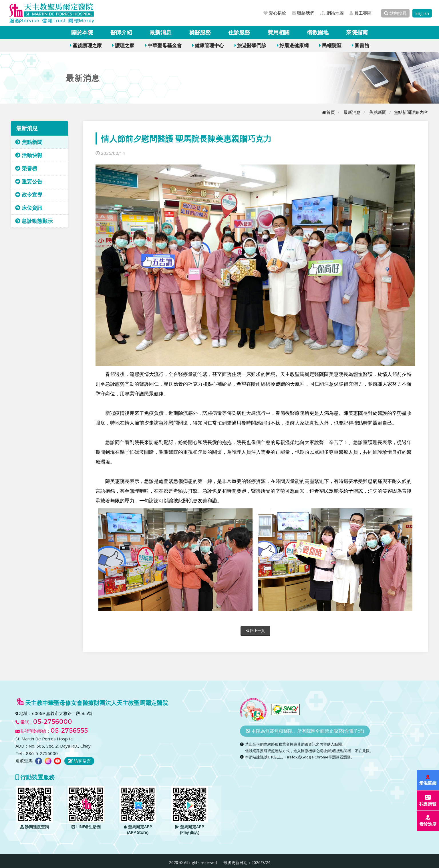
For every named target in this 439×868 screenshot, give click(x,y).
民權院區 (330, 45)
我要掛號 (428, 801)
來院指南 (357, 32)
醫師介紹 (121, 32)
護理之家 (123, 45)
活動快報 (29, 155)
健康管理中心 (208, 45)
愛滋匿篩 (428, 780)
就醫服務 (200, 32)
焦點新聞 (378, 112)
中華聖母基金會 (163, 45)
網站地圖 (332, 13)
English (422, 13)
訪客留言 (79, 761)
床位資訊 (29, 208)
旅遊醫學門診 (250, 45)
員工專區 (360, 13)
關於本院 (82, 32)
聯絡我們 (303, 13)
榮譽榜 (26, 168)
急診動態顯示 (34, 221)
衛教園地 (318, 32)
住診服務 (239, 32)
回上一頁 (255, 631)
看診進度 (428, 821)
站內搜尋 (395, 13)
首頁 (328, 112)
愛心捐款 (275, 13)
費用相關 (279, 32)
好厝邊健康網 (293, 45)
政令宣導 (29, 195)
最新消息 (160, 32)
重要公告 (29, 181)
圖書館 (360, 45)
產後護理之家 (86, 45)
